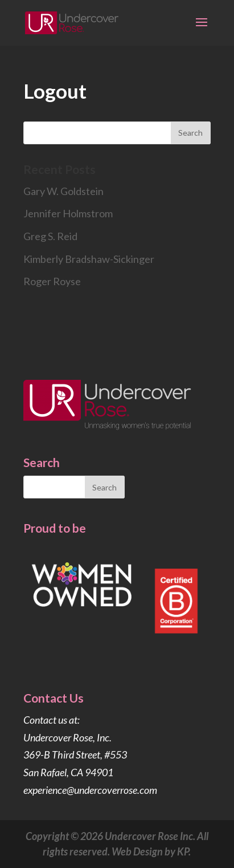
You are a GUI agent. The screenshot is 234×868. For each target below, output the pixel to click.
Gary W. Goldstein (63, 191)
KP (183, 851)
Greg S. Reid (50, 236)
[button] (202, 30)
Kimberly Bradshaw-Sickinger (89, 259)
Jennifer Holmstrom (68, 213)
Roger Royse (52, 281)
